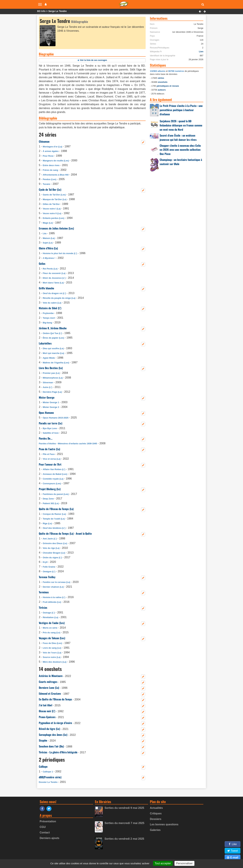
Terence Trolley (47, 577)
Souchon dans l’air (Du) (51, 746)
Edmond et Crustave (50, 693)
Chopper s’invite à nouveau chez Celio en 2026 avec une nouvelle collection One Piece (180, 150)
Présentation (48, 821)
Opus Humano (46, 413)
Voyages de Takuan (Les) (52, 638)
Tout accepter (163, 863)
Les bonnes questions (164, 824)
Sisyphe (43, 740)
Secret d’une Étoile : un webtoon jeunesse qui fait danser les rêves (178, 138)
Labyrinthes (45, 343)
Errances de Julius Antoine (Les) (56, 228)
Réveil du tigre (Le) (49, 729)
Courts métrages (48, 682)
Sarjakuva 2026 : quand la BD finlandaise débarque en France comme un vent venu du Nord (181, 125)
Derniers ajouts (49, 838)
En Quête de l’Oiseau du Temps (55, 699)
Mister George (47, 397)
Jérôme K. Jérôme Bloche (53, 328)
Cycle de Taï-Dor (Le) (50, 190)
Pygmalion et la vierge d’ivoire (55, 723)
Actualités (156, 808)
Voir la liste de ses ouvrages (94, 60)
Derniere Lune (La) (49, 688)
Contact (45, 833)
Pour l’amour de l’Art (50, 464)
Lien (201, 52)
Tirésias (43, 607)
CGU (43, 827)
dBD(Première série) (50, 777)
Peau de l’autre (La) (49, 449)
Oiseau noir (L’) (47, 711)
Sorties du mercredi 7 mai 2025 (124, 823)
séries (161, 78)
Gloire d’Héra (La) (48, 248)
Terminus (44, 592)
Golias (42, 264)
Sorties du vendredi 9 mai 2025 (124, 808)
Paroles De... (46, 438)
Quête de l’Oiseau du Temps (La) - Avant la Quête (65, 533)
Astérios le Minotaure (51, 676)
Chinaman (44, 141)
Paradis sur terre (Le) (51, 423)
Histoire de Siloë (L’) (50, 308)
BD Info (41, 11)
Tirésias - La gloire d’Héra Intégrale (58, 752)
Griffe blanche (46, 288)
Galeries (155, 830)
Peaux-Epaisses (47, 717)
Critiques (156, 813)
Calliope (43, 766)
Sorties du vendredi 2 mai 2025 (124, 839)
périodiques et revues (168, 86)
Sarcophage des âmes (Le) (53, 735)
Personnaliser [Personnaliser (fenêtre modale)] (184, 863)
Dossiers (156, 819)
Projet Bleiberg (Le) (50, 489)
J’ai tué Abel (45, 705)
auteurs (162, 90)
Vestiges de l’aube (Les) (52, 623)
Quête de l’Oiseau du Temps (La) (56, 509)
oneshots (163, 82)
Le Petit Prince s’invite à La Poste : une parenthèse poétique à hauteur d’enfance (181, 110)
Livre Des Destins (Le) (51, 368)
